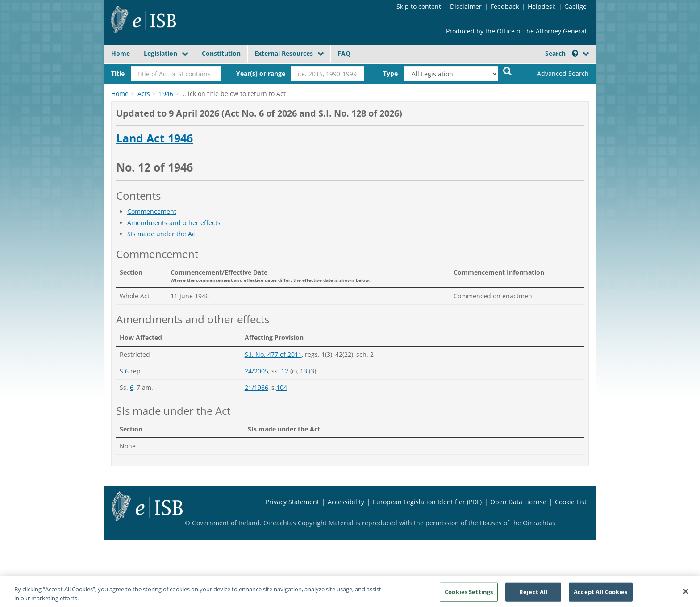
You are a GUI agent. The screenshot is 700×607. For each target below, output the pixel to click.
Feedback (505, 6)
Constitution (221, 53)
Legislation (160, 53)
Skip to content (419, 6)
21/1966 (256, 387)
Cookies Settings (469, 595)
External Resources (284, 53)
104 (282, 387)
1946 (166, 94)
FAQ (344, 53)
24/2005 (256, 371)
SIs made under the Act (162, 234)
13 (304, 371)
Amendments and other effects (174, 223)
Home (121, 53)
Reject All (533, 595)
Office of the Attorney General (542, 31)
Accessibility (346, 502)
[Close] (686, 595)
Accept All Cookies (600, 595)
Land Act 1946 (154, 138)
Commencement (152, 211)
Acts (144, 94)
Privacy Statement (292, 502)
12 (285, 371)
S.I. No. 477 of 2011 (273, 354)
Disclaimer (466, 6)
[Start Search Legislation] (508, 71)
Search (562, 53)
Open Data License (518, 502)
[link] (555, 74)
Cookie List (571, 502)
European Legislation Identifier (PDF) (427, 502)
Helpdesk (542, 6)
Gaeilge (575, 6)
